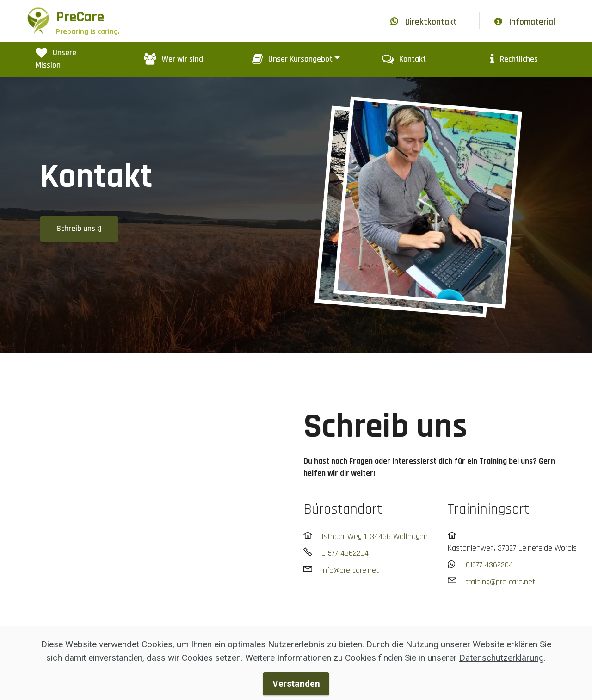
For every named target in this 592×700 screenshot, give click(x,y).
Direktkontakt (424, 22)
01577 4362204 (345, 553)
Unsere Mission (56, 59)
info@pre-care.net (350, 570)
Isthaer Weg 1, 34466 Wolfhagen (375, 537)
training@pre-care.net (500, 582)
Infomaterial (525, 22)
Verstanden (296, 684)
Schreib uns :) (79, 229)
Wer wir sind (173, 59)
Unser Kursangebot (292, 59)
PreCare (88, 22)
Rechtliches (514, 59)
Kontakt (404, 59)
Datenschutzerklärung (502, 658)
